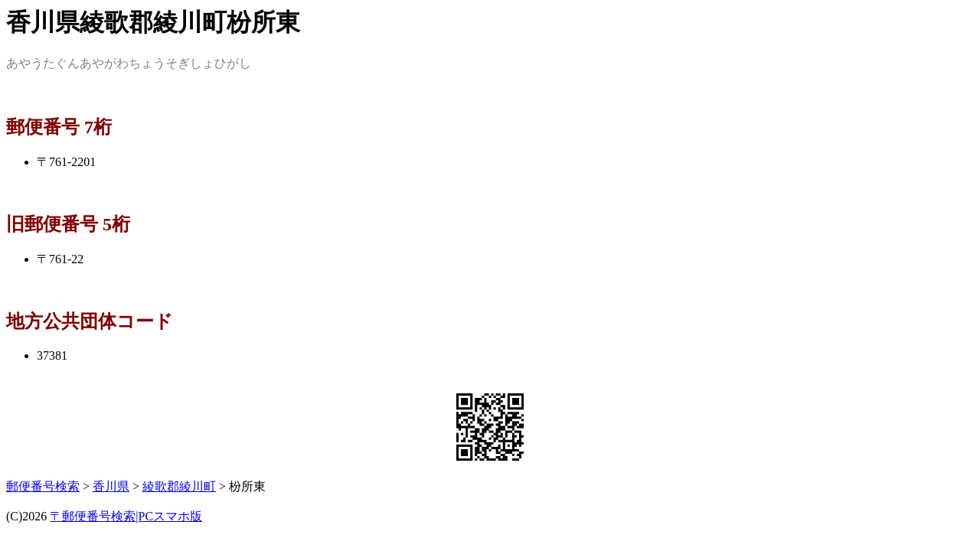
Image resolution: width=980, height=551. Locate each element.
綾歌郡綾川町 (179, 486)
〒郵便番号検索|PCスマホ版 (126, 516)
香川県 (111, 486)
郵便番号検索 (43, 486)
